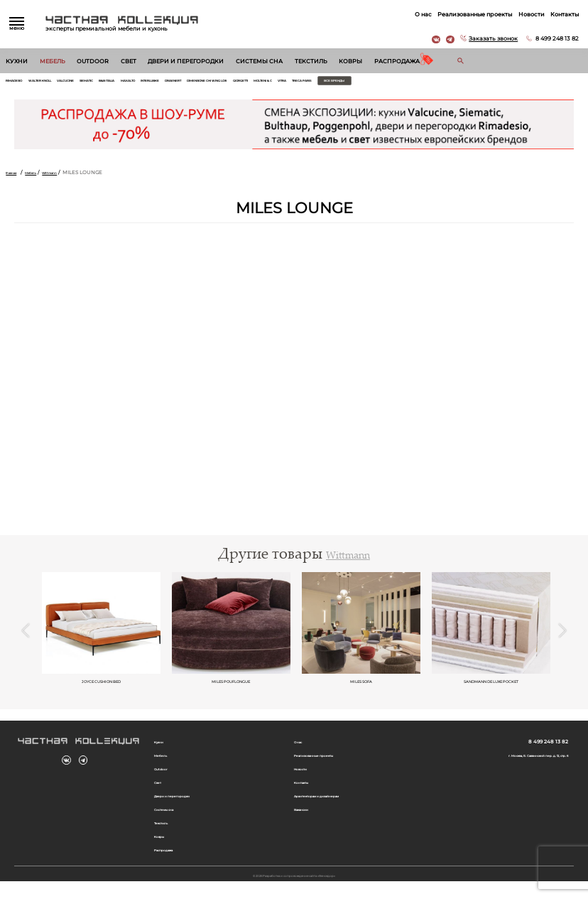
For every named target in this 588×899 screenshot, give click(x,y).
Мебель (53, 61)
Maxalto (201, 82)
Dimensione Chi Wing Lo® (330, 82)
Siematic (136, 82)
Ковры (350, 61)
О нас (418, 14)
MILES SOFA (361, 686)
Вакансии (307, 823)
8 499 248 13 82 (552, 38)
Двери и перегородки (186, 61)
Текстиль (311, 61)
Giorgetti (387, 82)
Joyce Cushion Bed (101, 686)
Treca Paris (483, 82)
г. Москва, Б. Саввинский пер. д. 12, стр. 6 (514, 765)
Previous (26, 637)
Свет (129, 61)
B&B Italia (168, 82)
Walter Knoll (62, 82)
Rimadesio (21, 82)
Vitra (453, 82)
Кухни (17, 61)
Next (563, 637)
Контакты (560, 14)
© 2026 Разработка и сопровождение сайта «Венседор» (294, 892)
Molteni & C (423, 82)
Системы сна (259, 61)
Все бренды (534, 82)
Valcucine (103, 82)
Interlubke (235, 82)
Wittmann (73, 177)
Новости (527, 14)
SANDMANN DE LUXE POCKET (491, 686)
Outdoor (93, 61)
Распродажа (397, 61)
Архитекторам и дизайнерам (332, 809)
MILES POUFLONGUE (231, 686)
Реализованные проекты (470, 14)
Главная (16, 177)
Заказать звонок (488, 38)
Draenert (272, 82)
